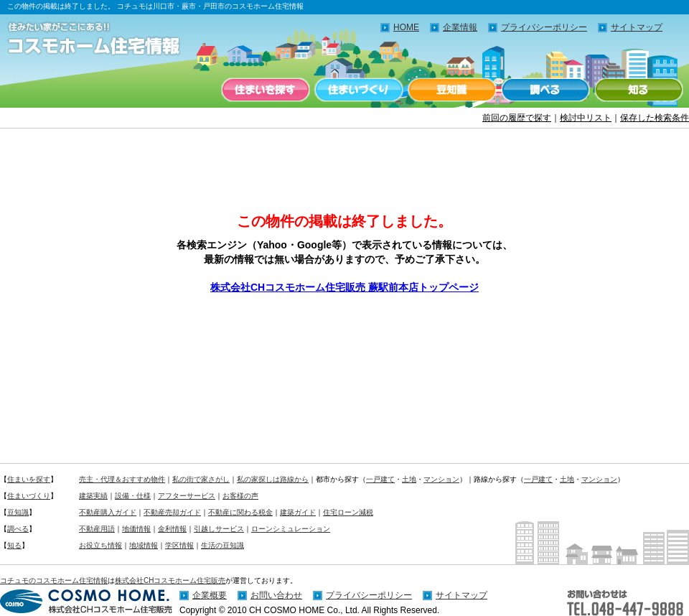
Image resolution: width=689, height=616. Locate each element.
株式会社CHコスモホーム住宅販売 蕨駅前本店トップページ (344, 287)
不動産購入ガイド (108, 512)
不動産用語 (97, 529)
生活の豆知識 (222, 545)
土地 (409, 479)
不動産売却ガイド (172, 512)
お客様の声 (240, 496)
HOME (406, 27)
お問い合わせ (276, 595)
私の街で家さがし (201, 479)
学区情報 (179, 545)
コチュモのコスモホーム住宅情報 (54, 580)
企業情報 (460, 27)
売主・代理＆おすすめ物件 (122, 479)
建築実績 (93, 496)
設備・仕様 (133, 496)
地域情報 (144, 545)
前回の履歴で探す (517, 118)
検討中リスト (586, 118)
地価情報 (136, 529)
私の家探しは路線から (273, 479)
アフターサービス (187, 496)
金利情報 (172, 529)
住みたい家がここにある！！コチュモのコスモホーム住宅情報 (100, 39)
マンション (441, 479)
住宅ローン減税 (348, 512)
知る (639, 90)
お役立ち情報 (100, 545)
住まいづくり (359, 90)
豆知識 (452, 90)
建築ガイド (298, 512)
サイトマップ (637, 27)
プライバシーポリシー (544, 27)
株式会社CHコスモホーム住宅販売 (170, 580)
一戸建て (380, 479)
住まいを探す (266, 90)
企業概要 (210, 595)
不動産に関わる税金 (240, 512)
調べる (545, 90)
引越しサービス (219, 529)
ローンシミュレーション (291, 529)
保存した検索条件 (655, 118)
